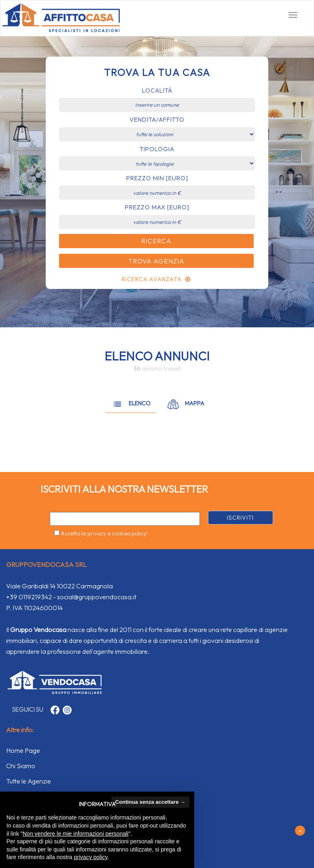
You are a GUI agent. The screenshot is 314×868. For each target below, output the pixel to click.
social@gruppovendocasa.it (97, 597)
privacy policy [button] (91, 857)
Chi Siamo (21, 766)
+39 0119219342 (29, 597)
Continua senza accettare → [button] (150, 802)
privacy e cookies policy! (117, 533)
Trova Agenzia (156, 261)
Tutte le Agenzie (29, 781)
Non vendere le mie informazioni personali (75, 834)
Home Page (23, 750)
